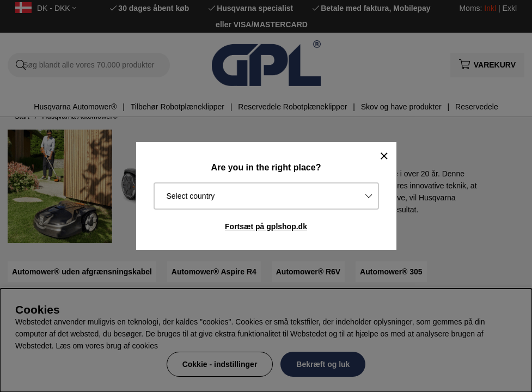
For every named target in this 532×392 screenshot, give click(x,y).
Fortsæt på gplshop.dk (266, 226)
